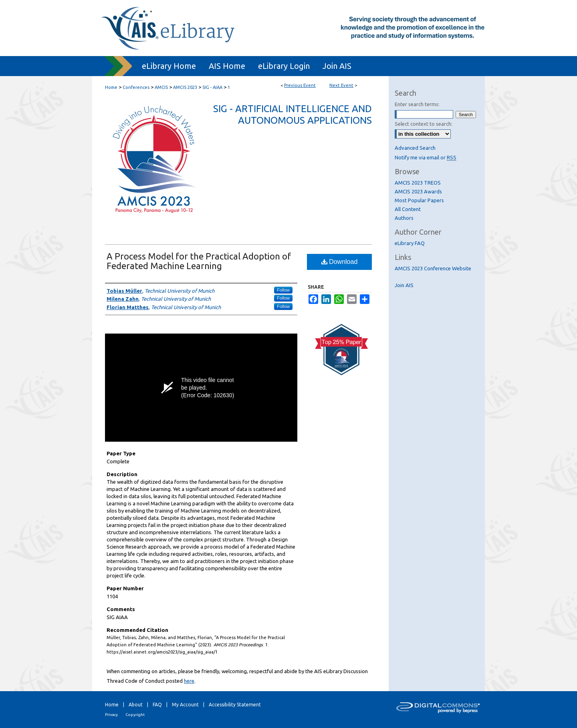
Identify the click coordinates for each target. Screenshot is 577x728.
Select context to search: (424, 124)
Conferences (137, 87)
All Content (408, 209)
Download (340, 262)
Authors (404, 218)
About (136, 705)
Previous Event (300, 85)
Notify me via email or (426, 157)
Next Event (341, 85)
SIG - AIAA (213, 87)
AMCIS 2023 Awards (418, 191)
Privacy (111, 715)
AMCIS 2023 (186, 87)
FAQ (157, 705)
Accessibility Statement (235, 705)
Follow (283, 290)
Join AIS (404, 285)
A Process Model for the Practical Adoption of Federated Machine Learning (199, 261)
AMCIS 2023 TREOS (418, 183)
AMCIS (162, 87)
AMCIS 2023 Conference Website (433, 268)
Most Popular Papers (419, 200)
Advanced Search (415, 148)
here (189, 681)
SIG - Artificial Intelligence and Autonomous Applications (293, 115)
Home (111, 87)
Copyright (135, 715)
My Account (185, 705)
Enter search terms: (417, 104)
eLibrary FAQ (410, 243)
